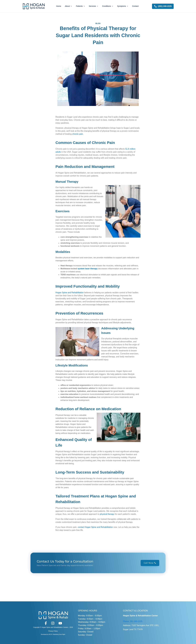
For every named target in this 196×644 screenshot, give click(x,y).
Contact (135, 6)
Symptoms (123, 6)
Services (94, 6)
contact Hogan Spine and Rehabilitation (95, 527)
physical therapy (107, 514)
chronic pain (77, 134)
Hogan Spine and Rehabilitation (70, 293)
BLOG (98, 23)
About (68, 6)
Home (59, 6)
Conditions (108, 6)
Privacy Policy (53, 631)
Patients (80, 6)
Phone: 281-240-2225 (133, 621)
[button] (163, 6)
